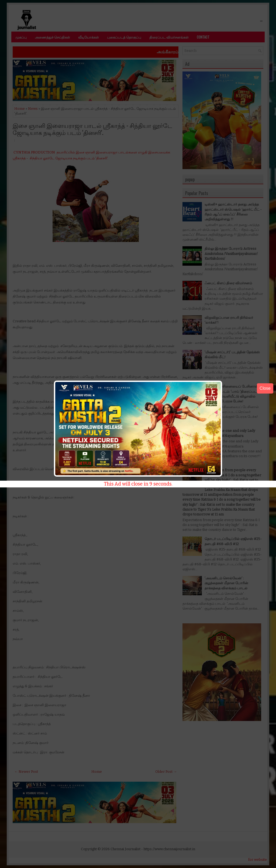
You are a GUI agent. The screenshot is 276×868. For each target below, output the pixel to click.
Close (265, 388)
